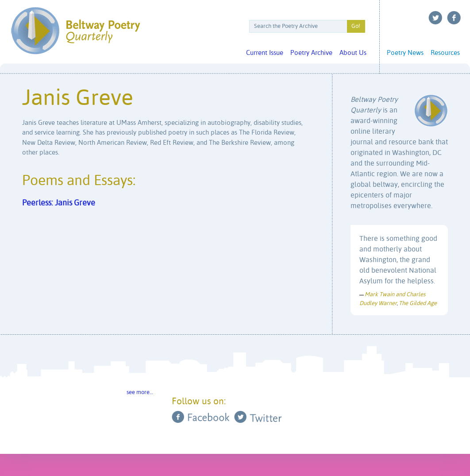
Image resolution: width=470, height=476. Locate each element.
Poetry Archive (311, 53)
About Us (353, 53)
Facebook (454, 18)
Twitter (435, 18)
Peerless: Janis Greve (59, 203)
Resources (445, 53)
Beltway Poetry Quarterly (75, 31)
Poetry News (405, 53)
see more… (140, 393)
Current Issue (265, 53)
